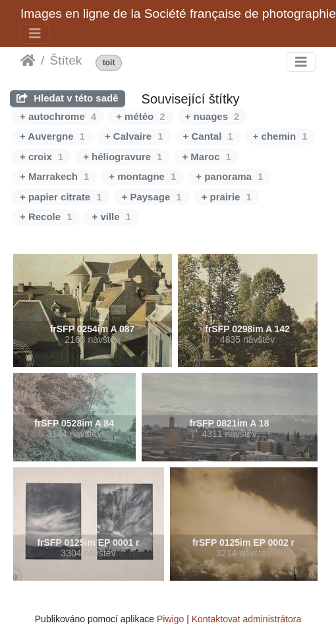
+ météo (140, 116)
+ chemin (280, 136)
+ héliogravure (123, 157)
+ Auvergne (52, 136)
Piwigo (170, 619)
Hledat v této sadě (68, 98)
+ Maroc (206, 157)
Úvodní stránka (28, 61)
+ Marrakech (54, 176)
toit (109, 63)
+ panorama (229, 176)
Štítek (66, 60)
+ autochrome (58, 116)
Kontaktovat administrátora (247, 619)
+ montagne (142, 176)
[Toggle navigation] (35, 34)
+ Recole (46, 217)
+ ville (111, 217)
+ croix (42, 157)
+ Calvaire (134, 136)
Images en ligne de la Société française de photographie (178, 14)
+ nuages (212, 116)
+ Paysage (151, 197)
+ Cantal (208, 136)
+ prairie (227, 197)
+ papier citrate (61, 197)
